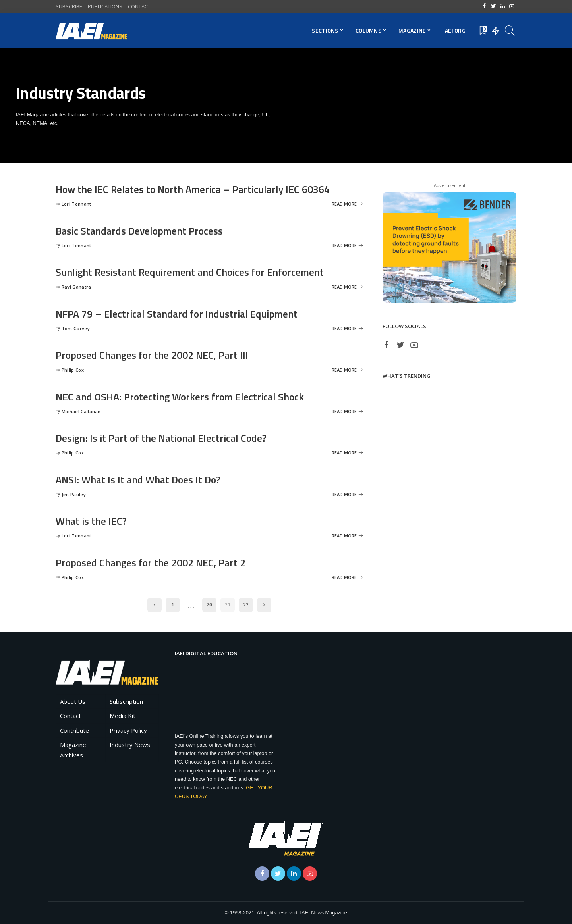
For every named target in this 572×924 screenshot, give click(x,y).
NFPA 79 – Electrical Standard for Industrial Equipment (180, 314)
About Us (73, 701)
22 (246, 605)
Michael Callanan (81, 411)
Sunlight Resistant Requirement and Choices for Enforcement (193, 272)
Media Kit (123, 716)
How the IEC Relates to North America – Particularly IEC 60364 (197, 189)
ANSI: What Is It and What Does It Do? (139, 480)
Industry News (130, 745)
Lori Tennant (76, 204)
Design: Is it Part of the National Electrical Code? (163, 438)
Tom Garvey (76, 328)
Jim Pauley (74, 494)
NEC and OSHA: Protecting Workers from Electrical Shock (183, 397)
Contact (71, 716)
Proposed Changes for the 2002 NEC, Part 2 (153, 563)
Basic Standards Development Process (141, 231)
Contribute (74, 730)
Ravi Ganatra (76, 287)
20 (209, 605)
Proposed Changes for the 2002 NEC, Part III (154, 355)
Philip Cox (73, 370)
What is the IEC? (92, 521)
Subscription (126, 701)
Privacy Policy (128, 730)
